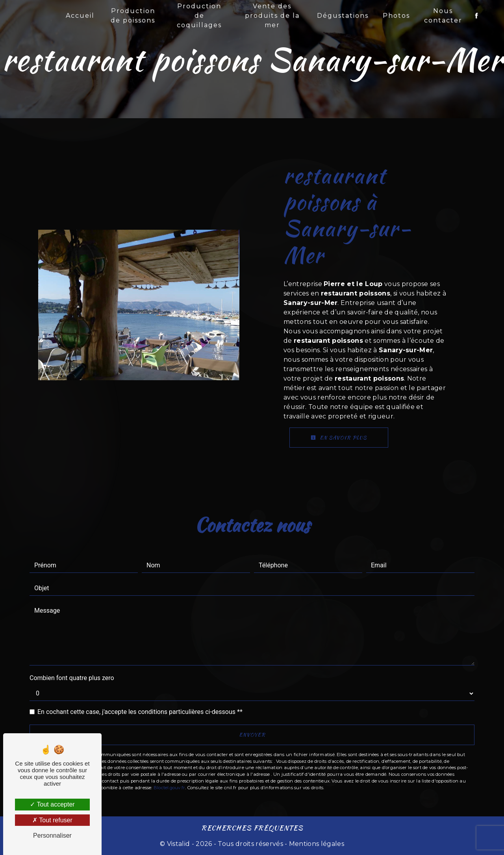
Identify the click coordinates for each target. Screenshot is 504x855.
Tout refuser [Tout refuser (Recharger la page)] (52, 820)
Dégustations (343, 16)
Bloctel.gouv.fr (169, 788)
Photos (396, 16)
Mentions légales (316, 844)
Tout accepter (52, 804)
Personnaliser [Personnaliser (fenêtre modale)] (52, 835)
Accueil (80, 16)
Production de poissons (133, 16)
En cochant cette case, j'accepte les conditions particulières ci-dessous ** (140, 712)
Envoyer (252, 735)
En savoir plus (339, 438)
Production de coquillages (199, 16)
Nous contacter (443, 16)
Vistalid (179, 844)
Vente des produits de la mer (272, 16)
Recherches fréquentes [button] (252, 828)
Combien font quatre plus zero (72, 678)
